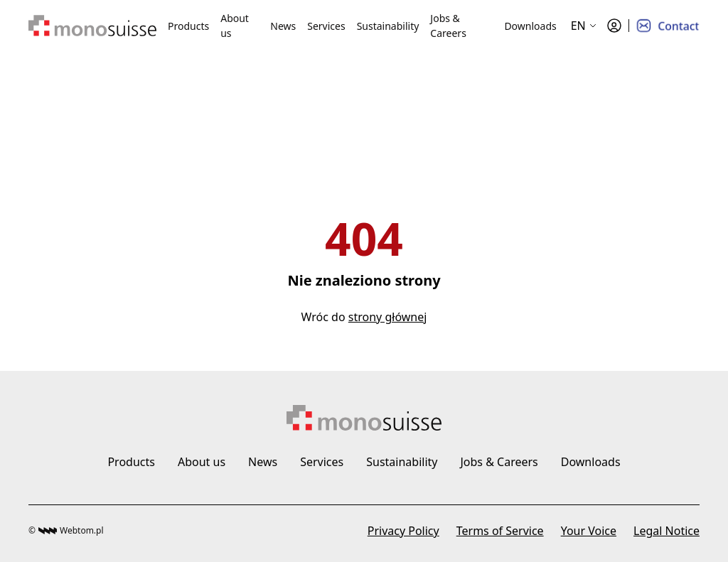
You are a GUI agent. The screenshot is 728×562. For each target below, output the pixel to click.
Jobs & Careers (448, 26)
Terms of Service (500, 531)
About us (235, 26)
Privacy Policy (403, 531)
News (283, 26)
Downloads (530, 26)
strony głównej (388, 317)
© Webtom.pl (66, 530)
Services (326, 26)
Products (188, 26)
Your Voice (589, 531)
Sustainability (388, 26)
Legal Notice (667, 531)
